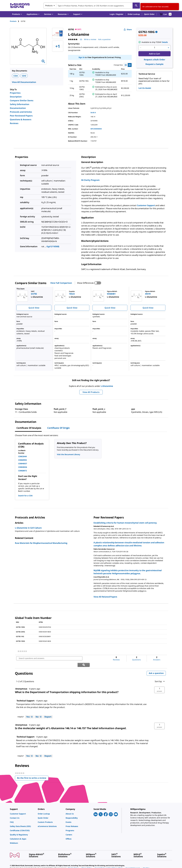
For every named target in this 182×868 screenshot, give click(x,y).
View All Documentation (24, 82)
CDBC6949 (22, 456)
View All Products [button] (91, 392)
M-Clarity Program (90, 180)
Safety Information (20, 104)
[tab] (15, 21)
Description (16, 97)
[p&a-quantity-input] (154, 48)
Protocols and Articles (21, 112)
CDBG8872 (22, 471)
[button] (116, 14)
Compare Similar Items (22, 100)
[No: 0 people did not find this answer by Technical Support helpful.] (38, 710)
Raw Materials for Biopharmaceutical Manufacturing (41, 543)
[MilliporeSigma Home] (20, 6)
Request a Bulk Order (154, 60)
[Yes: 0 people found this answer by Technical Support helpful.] (29, 710)
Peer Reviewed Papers (21, 116)
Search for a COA (25, 496)
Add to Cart (154, 54)
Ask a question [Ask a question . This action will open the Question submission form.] (104, 39)
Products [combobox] (49, 6)
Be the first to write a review (33, 772)
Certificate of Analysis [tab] (29, 428)
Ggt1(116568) (53, 246)
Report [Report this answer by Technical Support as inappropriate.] (48, 710)
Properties (15, 93)
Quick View (34, 308)
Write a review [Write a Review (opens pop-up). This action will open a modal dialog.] (90, 39)
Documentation (18, 108)
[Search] (136, 6)
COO (24, 76)
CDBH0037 (23, 464)
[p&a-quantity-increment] (168, 48)
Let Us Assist (145, 88)
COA (16, 76)
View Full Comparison (61, 283)
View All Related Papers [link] (105, 597)
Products (13, 21)
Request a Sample (154, 64)
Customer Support (146, 205)
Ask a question (156, 667)
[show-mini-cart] (166, 14)
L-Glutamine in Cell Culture (28, 528)
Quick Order (149, 14)
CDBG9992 (22, 460)
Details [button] (165, 42)
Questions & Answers (21, 119)
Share (128, 29)
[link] (22, 651)
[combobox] (92, 6)
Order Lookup (134, 14)
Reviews (14, 123)
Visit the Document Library (68, 454)
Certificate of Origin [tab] (58, 428)
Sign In (82, 57)
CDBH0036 (23, 467)
